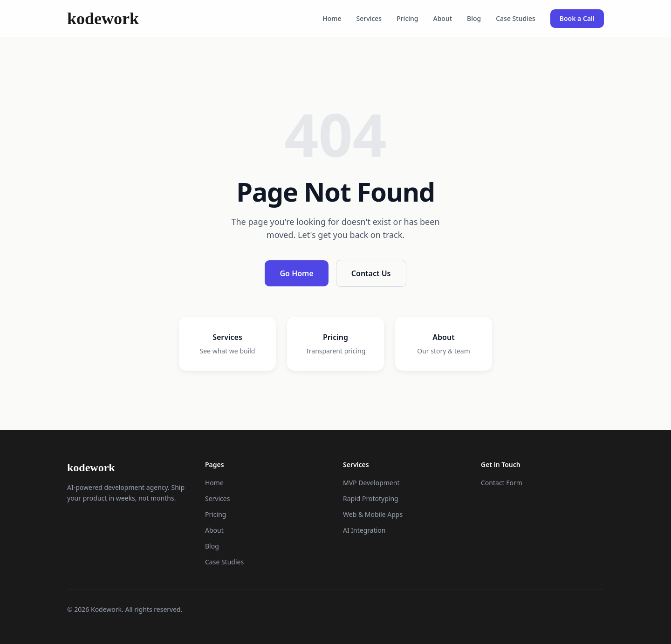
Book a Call (577, 18)
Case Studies (516, 18)
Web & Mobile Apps (373, 514)
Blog (474, 18)
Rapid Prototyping (371, 498)
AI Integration (364, 530)
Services (369, 18)
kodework (103, 19)
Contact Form (502, 483)
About (443, 18)
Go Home (296, 273)
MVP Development (371, 483)
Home (332, 18)
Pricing (407, 18)
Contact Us (371, 273)
